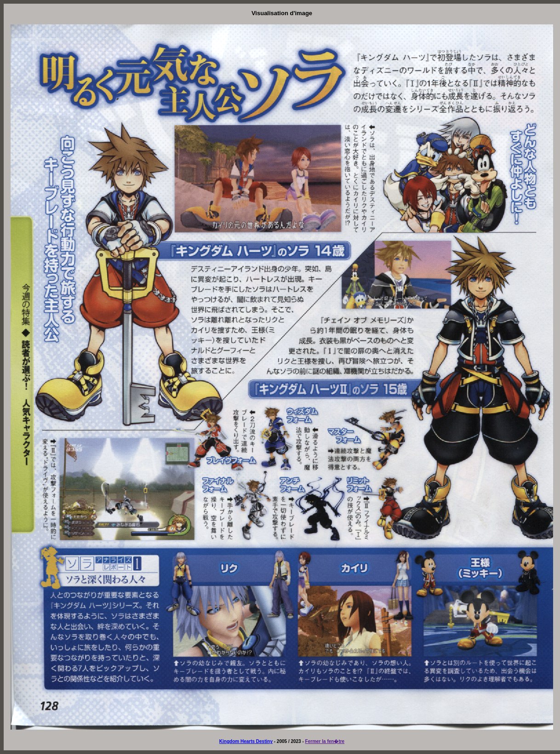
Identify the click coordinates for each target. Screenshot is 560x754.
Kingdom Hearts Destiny (246, 741)
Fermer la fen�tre (325, 741)
